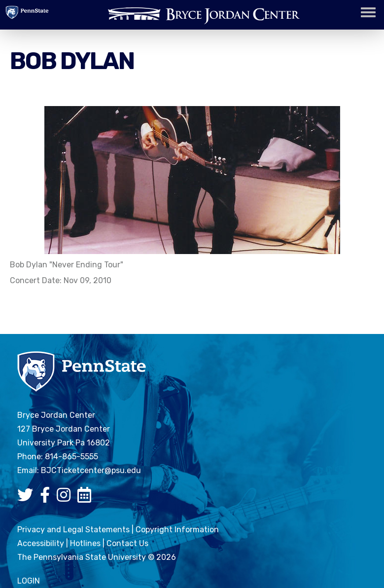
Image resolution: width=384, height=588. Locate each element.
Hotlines (85, 543)
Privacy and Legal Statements (73, 530)
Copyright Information (177, 530)
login (29, 581)
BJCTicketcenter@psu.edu (91, 470)
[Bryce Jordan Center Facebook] (47, 498)
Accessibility (41, 543)
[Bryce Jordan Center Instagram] (66, 498)
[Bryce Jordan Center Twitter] (28, 498)
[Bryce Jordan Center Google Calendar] (87, 498)
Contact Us (127, 543)
